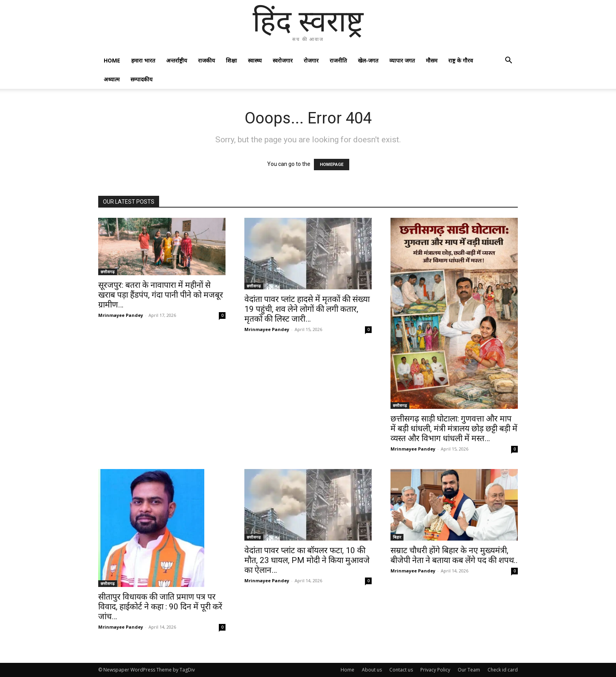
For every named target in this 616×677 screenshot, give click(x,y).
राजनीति (338, 60)
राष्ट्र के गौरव (461, 60)
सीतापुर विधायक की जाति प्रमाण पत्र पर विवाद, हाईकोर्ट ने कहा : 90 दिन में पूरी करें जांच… (160, 607)
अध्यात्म (112, 79)
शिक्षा (231, 60)
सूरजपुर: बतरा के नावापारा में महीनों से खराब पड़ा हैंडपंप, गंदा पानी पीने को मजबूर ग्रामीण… (161, 295)
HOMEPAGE (332, 165)
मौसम (432, 60)
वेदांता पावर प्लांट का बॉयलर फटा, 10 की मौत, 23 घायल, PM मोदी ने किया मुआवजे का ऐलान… (307, 560)
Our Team (469, 670)
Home (112, 60)
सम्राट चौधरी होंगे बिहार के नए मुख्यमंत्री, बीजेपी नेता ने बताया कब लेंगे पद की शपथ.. (454, 555)
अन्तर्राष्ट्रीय (177, 60)
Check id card (503, 670)
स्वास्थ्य (255, 60)
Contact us (401, 670)
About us (372, 670)
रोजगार (311, 60)
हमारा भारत (143, 60)
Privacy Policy (435, 670)
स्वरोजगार (283, 60)
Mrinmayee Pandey (121, 315)
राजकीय (206, 60)
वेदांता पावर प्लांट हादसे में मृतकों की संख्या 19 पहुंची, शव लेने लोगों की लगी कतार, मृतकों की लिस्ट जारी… (307, 309)
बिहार (397, 537)
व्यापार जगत (402, 60)
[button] (508, 61)
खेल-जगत (368, 60)
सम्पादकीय (141, 79)
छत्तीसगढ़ (108, 272)
